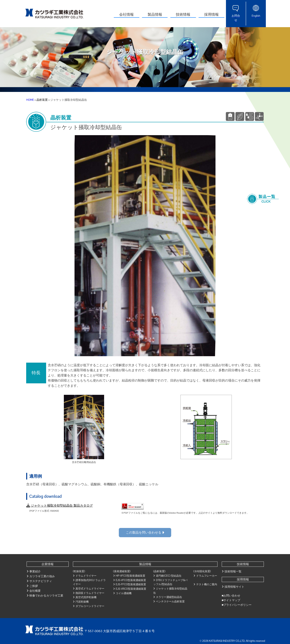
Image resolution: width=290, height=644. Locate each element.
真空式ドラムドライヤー (90, 589)
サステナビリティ (41, 581)
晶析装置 (42, 100)
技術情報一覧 (233, 571)
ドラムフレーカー (207, 576)
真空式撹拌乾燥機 (86, 597)
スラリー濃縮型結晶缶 (169, 597)
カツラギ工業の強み (42, 576)
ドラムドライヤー (86, 576)
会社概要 (35, 591)
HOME (30, 100)
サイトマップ (232, 600)
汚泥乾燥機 (82, 602)
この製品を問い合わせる (145, 532)
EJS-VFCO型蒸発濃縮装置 (131, 580)
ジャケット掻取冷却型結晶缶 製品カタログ (62, 506)
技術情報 (183, 14)
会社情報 (126, 14)
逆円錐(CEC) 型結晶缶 (169, 576)
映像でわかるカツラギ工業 (46, 596)
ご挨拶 (34, 586)
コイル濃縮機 (124, 593)
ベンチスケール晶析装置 (170, 601)
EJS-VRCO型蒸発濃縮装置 (131, 589)
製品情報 (155, 14)
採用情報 (211, 14)
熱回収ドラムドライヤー (90, 593)
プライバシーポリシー (237, 605)
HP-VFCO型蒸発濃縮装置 (130, 576)
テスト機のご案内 (207, 584)
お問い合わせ (232, 596)
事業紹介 (35, 571)
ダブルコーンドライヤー (90, 606)
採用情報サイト (234, 587)
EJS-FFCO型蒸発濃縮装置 (131, 584)
